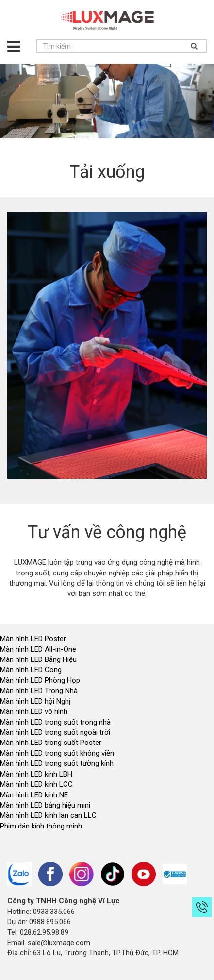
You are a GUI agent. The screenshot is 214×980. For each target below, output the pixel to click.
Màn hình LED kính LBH (36, 774)
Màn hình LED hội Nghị (36, 701)
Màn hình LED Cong (31, 670)
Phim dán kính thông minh (41, 826)
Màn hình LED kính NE (34, 795)
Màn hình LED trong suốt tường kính (57, 763)
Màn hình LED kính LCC (36, 784)
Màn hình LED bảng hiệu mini (45, 805)
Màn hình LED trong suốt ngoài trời (56, 732)
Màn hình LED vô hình (35, 711)
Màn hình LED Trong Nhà (39, 691)
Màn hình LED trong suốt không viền (57, 753)
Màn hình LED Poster (34, 639)
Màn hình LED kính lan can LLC (48, 815)
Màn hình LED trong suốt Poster (51, 743)
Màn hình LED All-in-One (38, 649)
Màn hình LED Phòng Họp (40, 680)
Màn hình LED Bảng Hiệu (38, 659)
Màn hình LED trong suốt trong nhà (55, 722)
